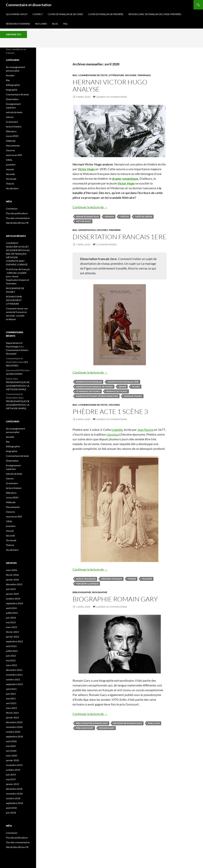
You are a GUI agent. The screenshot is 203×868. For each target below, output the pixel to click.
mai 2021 (11, 698)
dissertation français (89, 382)
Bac (75, 75)
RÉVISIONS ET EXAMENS (18, 24)
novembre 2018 (14, 794)
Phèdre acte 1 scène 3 (110, 412)
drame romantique (87, 217)
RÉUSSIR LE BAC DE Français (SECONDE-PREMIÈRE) (155, 14)
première (115, 230)
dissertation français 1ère (123, 382)
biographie (100, 592)
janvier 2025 (12, 594)
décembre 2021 (14, 670)
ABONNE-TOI (13, 34)
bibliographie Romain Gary (92, 723)
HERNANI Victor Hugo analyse (110, 86)
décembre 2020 (14, 722)
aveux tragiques (86, 579)
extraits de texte (14, 112)
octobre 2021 (13, 679)
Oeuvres (102, 230)
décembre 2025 (14, 584)
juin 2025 (11, 589)
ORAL (9, 160)
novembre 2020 (14, 727)
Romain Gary (107, 728)
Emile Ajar (154, 723)
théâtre (124, 217)
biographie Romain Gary (128, 723)
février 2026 (12, 575)
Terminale (144, 75)
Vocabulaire (12, 188)
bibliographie (82, 592)
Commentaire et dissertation (29, 5)
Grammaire (12, 122)
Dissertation (87, 230)
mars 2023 (11, 627)
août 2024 (11, 608)
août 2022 (11, 646)
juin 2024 (11, 618)
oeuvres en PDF (14, 155)
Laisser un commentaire (112, 97)
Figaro (136, 387)
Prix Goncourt (85, 728)
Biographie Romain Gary (115, 599)
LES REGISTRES (14, 374)
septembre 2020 (14, 737)
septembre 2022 (14, 641)
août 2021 (11, 689)
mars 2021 (11, 708)
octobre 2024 (13, 599)
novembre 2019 (14, 765)
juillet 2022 (12, 651)
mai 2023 (11, 622)
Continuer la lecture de (90, 207)
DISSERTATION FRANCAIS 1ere (120, 237)
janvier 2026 (12, 580)
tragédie (117, 430)
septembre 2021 (14, 684)
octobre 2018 (13, 798)
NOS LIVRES (41, 24)
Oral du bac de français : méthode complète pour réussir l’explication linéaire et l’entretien (18, 276)
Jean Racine (145, 430)
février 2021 (12, 713)
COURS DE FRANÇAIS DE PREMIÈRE (106, 14)
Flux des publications (17, 213)
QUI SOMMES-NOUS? (17, 14)
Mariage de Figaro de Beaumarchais (97, 396)
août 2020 (11, 741)
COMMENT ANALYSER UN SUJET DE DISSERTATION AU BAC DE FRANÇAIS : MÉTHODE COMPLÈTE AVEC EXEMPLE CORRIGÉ (18, 254)
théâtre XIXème (143, 217)
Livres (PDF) (12, 136)
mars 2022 (11, 665)
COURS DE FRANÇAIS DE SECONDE (65, 14)
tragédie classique (87, 584)
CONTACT (38, 14)
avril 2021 (11, 703)
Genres (10, 117)
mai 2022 (11, 660)
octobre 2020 (13, 732)
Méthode (11, 141)
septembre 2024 (14, 603)
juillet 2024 (12, 613)
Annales (10, 75)
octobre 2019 (13, 770)
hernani (109, 217)
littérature (116, 75)
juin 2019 (11, 775)
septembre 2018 (14, 803)
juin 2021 (11, 694)
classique (113, 434)
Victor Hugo (86, 169)
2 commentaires (106, 244)
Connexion (12, 209)
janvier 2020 (12, 760)
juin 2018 (11, 813)
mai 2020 (11, 746)
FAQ (65, 24)
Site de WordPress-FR (17, 223)
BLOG (55, 24)
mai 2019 (11, 779)
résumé (10, 169)
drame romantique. (125, 178)
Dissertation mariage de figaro (94, 387)
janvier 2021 (12, 717)
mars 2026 (11, 570)
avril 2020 (11, 751)
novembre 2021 (14, 675)
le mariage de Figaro (88, 391)
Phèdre (132, 579)
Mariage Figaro (133, 396)
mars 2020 (11, 756)
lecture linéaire (14, 127)
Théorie (10, 184)
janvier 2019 (12, 784)
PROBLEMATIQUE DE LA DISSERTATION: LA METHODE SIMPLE (18, 386)
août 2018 (11, 808)
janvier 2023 (12, 637)
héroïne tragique (112, 579)
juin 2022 (11, 656)
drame (122, 387)
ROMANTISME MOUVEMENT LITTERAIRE (14, 300)
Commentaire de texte (93, 75)
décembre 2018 (14, 789)
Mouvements (13, 146)
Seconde (131, 75)
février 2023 (12, 632)
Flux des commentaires (18, 218)
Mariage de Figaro (117, 391)
